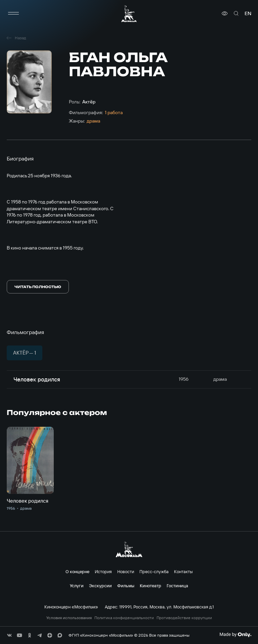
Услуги (77, 586)
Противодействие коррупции (184, 618)
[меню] (13, 13)
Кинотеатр (150, 586)
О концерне (77, 571)
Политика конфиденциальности (124, 618)
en (248, 13)
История (103, 571)
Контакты (183, 571)
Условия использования (69, 618)
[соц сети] (9, 635)
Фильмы (126, 586)
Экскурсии (100, 586)
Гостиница (177, 586)
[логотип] (129, 14)
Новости (126, 571)
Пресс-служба (154, 571)
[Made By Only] (235, 635)
